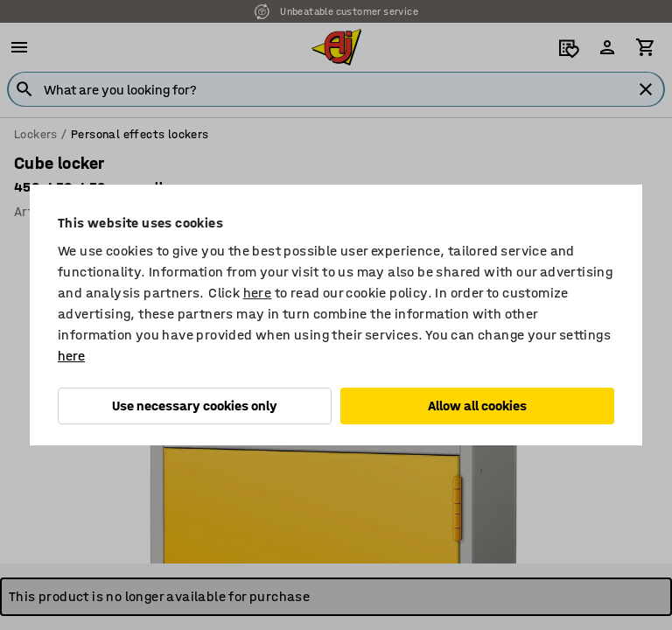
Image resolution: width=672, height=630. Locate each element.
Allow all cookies (477, 406)
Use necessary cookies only (195, 406)
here (258, 293)
